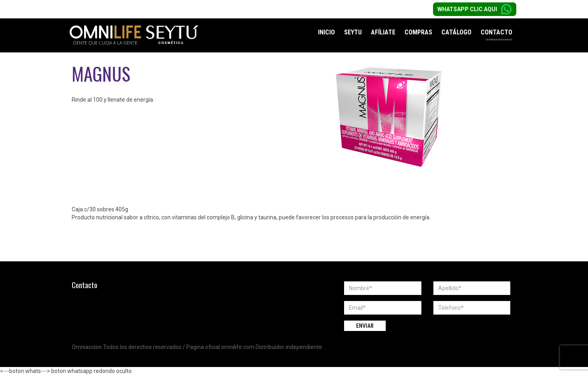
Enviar (365, 326)
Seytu (353, 32)
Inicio (326, 32)
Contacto (496, 32)
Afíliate (383, 32)
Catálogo (456, 32)
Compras (418, 32)
